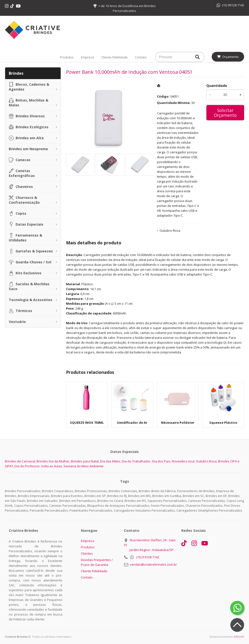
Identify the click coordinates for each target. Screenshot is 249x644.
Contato (141, 57)
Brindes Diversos (27, 116)
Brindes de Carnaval (20, 461)
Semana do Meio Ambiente (84, 466)
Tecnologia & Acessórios (31, 300)
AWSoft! (239, 637)
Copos (18, 213)
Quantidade (217, 86)
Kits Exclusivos (25, 273)
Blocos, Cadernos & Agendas (29, 87)
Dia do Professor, (28, 466)
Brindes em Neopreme (28, 149)
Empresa (87, 57)
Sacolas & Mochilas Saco (29, 286)
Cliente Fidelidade (115, 57)
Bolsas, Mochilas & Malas (29, 103)
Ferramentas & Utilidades (25, 238)
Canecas (20, 160)
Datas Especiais (26, 224)
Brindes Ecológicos (29, 127)
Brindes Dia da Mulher (53, 461)
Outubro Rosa (170, 230)
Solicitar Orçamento (225, 113)
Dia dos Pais (161, 461)
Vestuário (17, 322)
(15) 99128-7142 (230, 5)
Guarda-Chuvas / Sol (30, 262)
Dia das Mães (110, 461)
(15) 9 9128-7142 (148, 557)
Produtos (67, 57)
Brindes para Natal (85, 461)
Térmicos (20, 311)
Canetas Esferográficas (22, 173)
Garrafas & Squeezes (31, 251)
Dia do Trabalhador (136, 461)
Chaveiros (21, 187)
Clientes (87, 553)
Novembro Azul (183, 461)
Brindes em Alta (26, 138)
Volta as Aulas (52, 466)
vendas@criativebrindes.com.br (153, 564)
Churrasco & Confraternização (24, 200)
